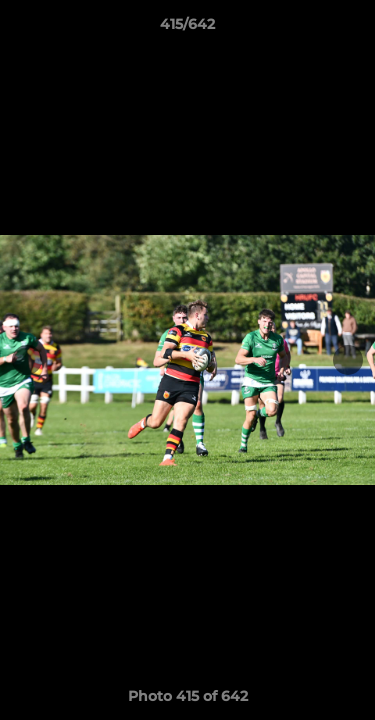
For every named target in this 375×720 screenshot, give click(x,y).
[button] (351, 29)
